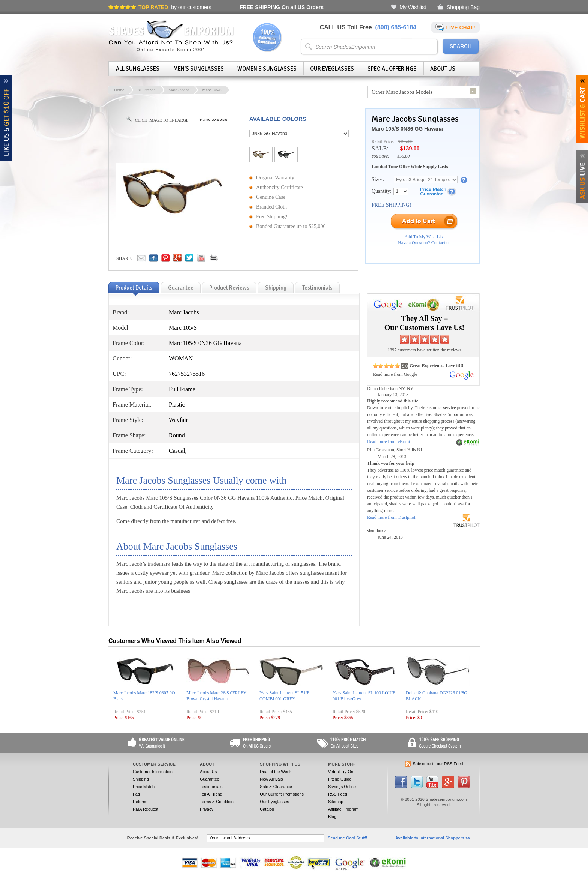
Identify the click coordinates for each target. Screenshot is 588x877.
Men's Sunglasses (199, 69)
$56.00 (403, 156)
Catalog (267, 809)
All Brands (146, 90)
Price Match (144, 787)
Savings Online (342, 787)
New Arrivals (271, 779)
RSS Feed (338, 794)
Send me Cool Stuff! (347, 838)
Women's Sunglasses (267, 69)
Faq (136, 794)
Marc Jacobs (179, 90)
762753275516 (187, 374)
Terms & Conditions (218, 802)
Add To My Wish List (424, 237)
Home (119, 90)
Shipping (141, 779)
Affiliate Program (343, 809)
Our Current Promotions (282, 794)
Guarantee (210, 779)
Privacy (207, 809)
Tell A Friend (211, 794)
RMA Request (145, 809)
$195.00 (405, 141)
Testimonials (211, 787)
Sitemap (336, 802)
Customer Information (153, 772)
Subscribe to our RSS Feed (438, 764)
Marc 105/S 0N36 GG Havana (407, 129)
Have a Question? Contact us (424, 243)
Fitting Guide (340, 779)
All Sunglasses (138, 69)
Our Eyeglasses (332, 69)
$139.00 (409, 148)
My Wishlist (413, 7)
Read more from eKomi (388, 442)
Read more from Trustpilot (391, 517)
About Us (443, 69)
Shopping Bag (463, 7)
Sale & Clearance (276, 787)
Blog (332, 817)
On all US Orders (282, 7)
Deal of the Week (276, 772)
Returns (140, 802)
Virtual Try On (341, 772)
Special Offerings (392, 69)
